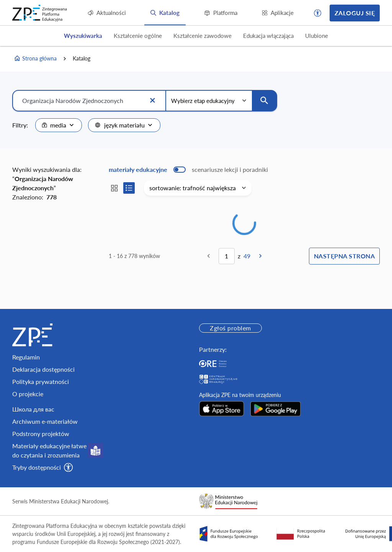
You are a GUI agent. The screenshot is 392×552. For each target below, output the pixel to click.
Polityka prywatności (41, 381)
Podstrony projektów (41, 434)
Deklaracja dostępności (43, 369)
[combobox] (59, 125)
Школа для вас (33, 409)
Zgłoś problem (230, 328)
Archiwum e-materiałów (45, 421)
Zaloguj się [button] (355, 13)
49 (247, 256)
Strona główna (35, 59)
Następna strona (344, 256)
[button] (318, 13)
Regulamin (26, 357)
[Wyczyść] (152, 101)
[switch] (188, 170)
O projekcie (28, 394)
